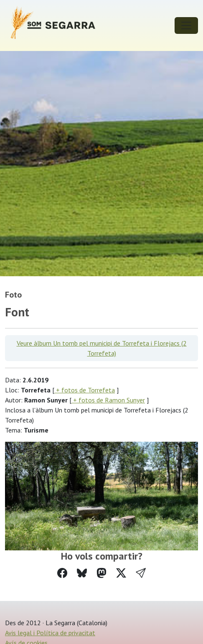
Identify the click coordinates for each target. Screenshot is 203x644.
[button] (141, 573)
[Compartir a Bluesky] (82, 573)
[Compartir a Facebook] (62, 573)
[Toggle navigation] (186, 25)
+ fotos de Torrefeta (85, 390)
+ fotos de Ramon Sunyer (108, 400)
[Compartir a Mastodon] (101, 573)
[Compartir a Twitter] (121, 573)
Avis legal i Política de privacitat (50, 633)
